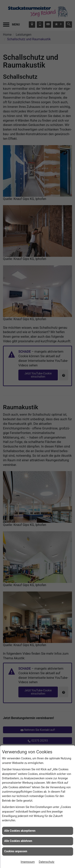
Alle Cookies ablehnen (18, 841)
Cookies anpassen (16, 851)
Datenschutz (47, 862)
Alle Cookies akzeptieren (20, 831)
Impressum (28, 862)
